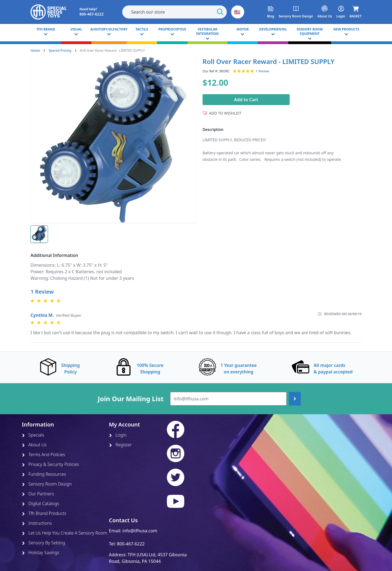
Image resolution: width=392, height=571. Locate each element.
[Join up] (295, 399)
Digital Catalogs (40, 504)
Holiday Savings (41, 552)
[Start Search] (220, 12)
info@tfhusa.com (140, 531)
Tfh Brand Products (44, 513)
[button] (238, 12)
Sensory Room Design (47, 484)
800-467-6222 (131, 544)
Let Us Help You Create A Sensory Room (64, 533)
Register (120, 445)
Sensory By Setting (43, 543)
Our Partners (38, 494)
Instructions (37, 523)
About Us (34, 445)
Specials (33, 435)
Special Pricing (60, 50)
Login (118, 435)
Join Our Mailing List (131, 399)
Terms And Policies (44, 455)
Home (35, 50)
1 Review (262, 71)
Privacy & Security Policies (50, 464)
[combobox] (174, 12)
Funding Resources (44, 474)
